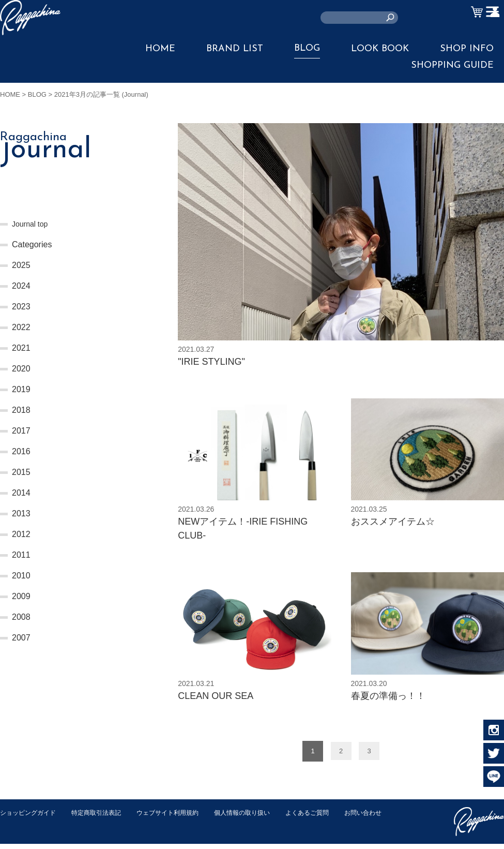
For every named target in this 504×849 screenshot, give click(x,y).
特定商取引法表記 (103, 818)
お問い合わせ (20, 829)
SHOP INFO (467, 49)
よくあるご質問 (327, 818)
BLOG (307, 48)
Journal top (32, 224)
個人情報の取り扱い (258, 818)
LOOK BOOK (380, 49)
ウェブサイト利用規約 (179, 818)
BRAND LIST (235, 49)
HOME (160, 49)
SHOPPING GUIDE (452, 65)
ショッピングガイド (30, 818)
